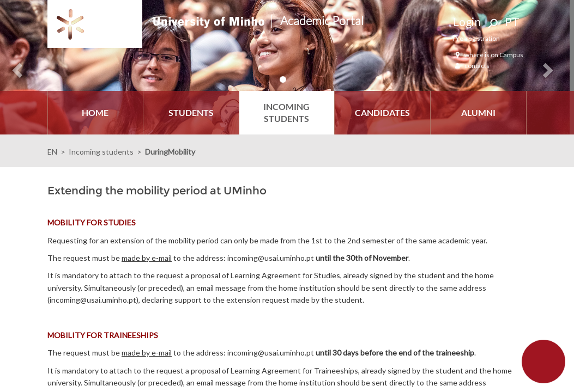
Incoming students (101, 152)
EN (52, 152)
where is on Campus (488, 55)
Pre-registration (476, 38)
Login (467, 22)
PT (512, 22)
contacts (471, 66)
